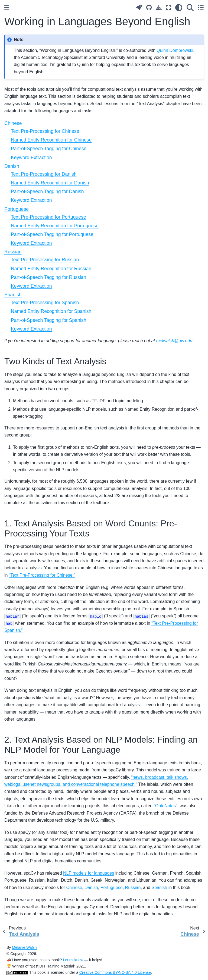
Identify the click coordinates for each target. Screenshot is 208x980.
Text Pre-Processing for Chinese (45, 131)
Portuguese (17, 209)
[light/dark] (179, 7)
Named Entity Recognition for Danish (50, 183)
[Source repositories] (149, 7)
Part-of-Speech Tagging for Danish (47, 191)
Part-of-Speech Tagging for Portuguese (52, 234)
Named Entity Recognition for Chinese (51, 140)
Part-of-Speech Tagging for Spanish (48, 320)
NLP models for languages (89, 873)
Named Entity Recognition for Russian (51, 269)
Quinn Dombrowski (175, 50)
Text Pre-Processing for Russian (45, 260)
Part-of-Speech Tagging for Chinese (49, 149)
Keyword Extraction (31, 158)
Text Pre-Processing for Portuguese (48, 217)
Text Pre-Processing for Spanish (45, 303)
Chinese (13, 123)
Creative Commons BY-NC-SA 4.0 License (115, 972)
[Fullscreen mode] (168, 7)
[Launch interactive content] (139, 7)
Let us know (73, 960)
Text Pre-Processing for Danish (44, 174)
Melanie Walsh (24, 947)
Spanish (13, 295)
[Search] (190, 7)
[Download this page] (159, 7)
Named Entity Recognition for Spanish (51, 311)
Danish (12, 166)
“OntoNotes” (165, 806)
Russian (13, 252)
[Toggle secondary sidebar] (201, 7)
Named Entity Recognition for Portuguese (55, 226)
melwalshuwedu (174, 341)
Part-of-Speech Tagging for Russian (48, 277)
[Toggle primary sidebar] (7, 7)
